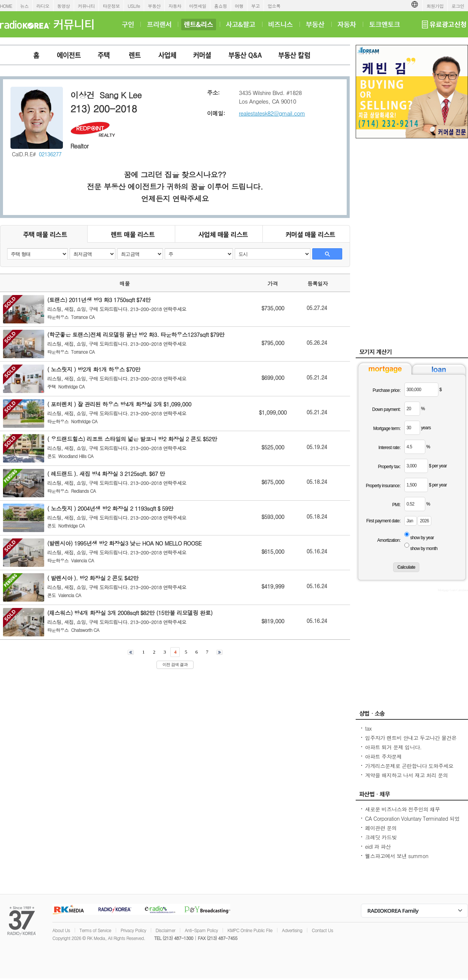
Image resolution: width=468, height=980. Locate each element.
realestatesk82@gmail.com (272, 113)
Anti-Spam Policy (201, 930)
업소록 (274, 6)
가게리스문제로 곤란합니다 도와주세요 (409, 766)
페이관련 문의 (381, 828)
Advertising (292, 930)
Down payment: (386, 409)
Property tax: (389, 467)
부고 (256, 6)
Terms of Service (95, 930)
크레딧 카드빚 (381, 837)
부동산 (154, 6)
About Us (61, 930)
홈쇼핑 (221, 6)
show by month (424, 549)
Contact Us (323, 930)
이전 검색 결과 (175, 664)
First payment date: (383, 521)
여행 (239, 6)
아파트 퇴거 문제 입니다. (393, 747)
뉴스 (25, 6)
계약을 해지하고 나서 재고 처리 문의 (406, 775)
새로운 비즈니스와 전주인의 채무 (402, 809)
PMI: (396, 505)
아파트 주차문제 (383, 756)
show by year (422, 538)
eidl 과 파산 (378, 847)
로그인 (458, 6)
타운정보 (111, 6)
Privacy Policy (133, 930)
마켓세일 (198, 6)
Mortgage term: (387, 428)
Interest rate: (390, 448)
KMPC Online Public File (250, 930)
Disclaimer (165, 930)
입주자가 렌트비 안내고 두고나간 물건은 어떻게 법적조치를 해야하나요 (411, 741)
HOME (6, 6)
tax (368, 728)
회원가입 (435, 6)
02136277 (50, 154)
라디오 (43, 6)
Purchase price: (386, 390)
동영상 (64, 6)
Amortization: (389, 540)
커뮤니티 (86, 6)
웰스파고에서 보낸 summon (397, 856)
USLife (134, 6)
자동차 (175, 6)
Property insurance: (383, 486)
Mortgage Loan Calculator (453, 590)
